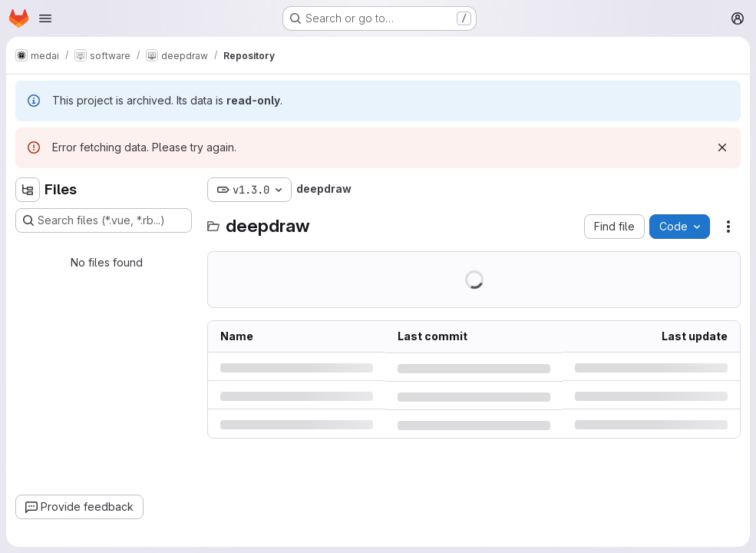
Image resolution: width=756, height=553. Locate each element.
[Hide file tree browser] (28, 190)
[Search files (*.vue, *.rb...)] (104, 220)
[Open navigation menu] (45, 18)
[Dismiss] (722, 147)
